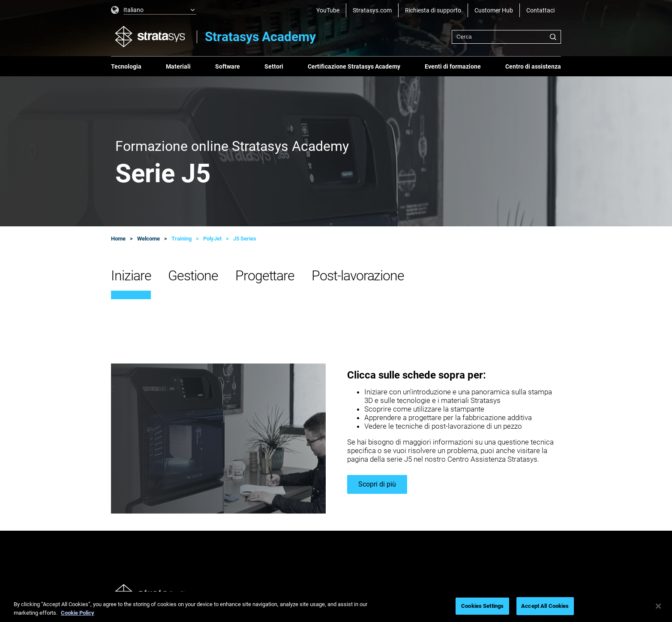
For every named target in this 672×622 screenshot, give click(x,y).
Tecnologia (126, 66)
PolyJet (212, 239)
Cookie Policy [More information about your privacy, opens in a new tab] (78, 613)
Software (228, 66)
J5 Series (245, 239)
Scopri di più (377, 484)
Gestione (193, 276)
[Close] (658, 606)
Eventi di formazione (453, 66)
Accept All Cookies (545, 606)
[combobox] (506, 37)
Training (181, 239)
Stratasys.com (372, 10)
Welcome (148, 239)
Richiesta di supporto (433, 10)
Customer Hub (494, 10)
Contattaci (540, 10)
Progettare (265, 276)
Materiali (178, 66)
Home (118, 239)
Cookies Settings (482, 606)
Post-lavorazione (358, 276)
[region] (336, 607)
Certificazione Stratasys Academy (354, 66)
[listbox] (154, 10)
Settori (274, 66)
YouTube (328, 10)
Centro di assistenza (533, 66)
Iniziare (131, 276)
